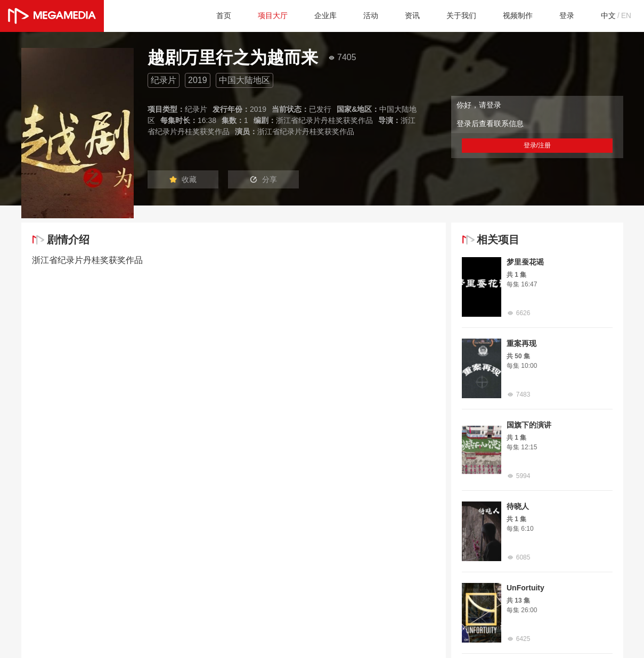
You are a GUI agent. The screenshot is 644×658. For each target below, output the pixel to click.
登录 (561, 16)
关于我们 (449, 16)
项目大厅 (248, 16)
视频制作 (509, 16)
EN (625, 16)
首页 (196, 16)
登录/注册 (537, 145)
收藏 (188, 180)
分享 (278, 180)
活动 (353, 16)
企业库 (305, 16)
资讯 (396, 16)
